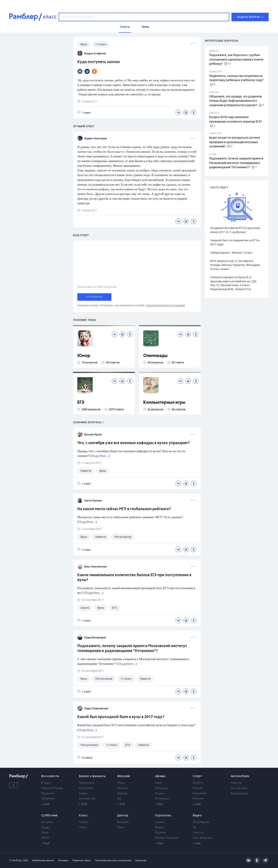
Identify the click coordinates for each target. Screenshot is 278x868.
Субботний (49, 816)
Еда (120, 799)
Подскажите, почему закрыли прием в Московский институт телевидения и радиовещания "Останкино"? (236, 163)
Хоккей (198, 788)
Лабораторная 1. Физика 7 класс (231, 253)
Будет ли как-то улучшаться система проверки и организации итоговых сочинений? (235, 142)
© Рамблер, (16, 860)
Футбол (198, 783)
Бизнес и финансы (92, 776)
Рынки (83, 794)
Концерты (162, 788)
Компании (86, 788)
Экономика (87, 783)
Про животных (203, 838)
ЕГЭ (81, 403)
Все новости (50, 776)
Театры (160, 794)
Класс (83, 816)
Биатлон (198, 799)
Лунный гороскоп (167, 838)
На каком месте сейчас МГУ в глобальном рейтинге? (124, 509)
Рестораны (162, 799)
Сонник (160, 822)
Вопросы (123, 822)
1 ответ (84, 112)
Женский (124, 776)
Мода (121, 783)
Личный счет (87, 799)
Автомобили (240, 776)
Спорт (197, 776)
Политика (48, 794)
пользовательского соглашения (165, 305)
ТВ (194, 828)
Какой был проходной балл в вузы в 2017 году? (121, 717)
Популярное (201, 822)
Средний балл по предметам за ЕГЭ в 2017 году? (235, 242)
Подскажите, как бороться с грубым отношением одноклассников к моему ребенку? (236, 60)
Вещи (45, 833)
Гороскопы (163, 816)
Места (45, 838)
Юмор (84, 356)
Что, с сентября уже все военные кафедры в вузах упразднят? (134, 443)
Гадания (160, 833)
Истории (47, 822)
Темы (82, 828)
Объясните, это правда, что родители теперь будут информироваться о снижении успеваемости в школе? (235, 101)
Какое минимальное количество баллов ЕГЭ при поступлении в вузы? (134, 578)
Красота (123, 788)
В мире (46, 783)
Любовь (123, 794)
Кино (158, 783)
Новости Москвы (52, 788)
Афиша (160, 776)
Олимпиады (155, 356)
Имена (159, 828)
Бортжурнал (239, 794)
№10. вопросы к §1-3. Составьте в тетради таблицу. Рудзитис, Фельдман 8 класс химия (235, 265)
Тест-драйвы (239, 788)
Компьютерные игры (164, 403)
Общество (48, 799)
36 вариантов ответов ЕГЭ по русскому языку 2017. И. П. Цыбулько (235, 230)
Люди (45, 828)
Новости (236, 783)
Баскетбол (200, 794)
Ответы (84, 822)
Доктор (123, 816)
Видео (197, 816)
